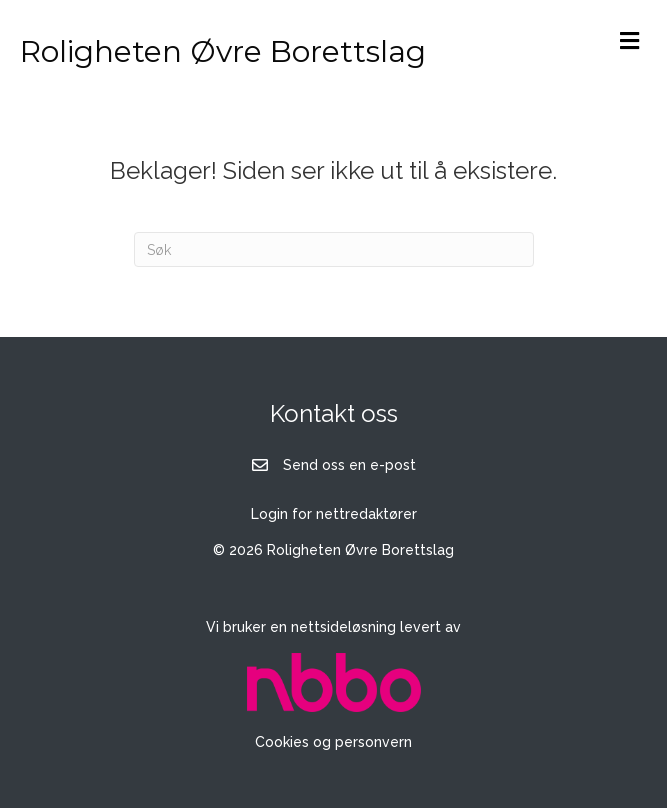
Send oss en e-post (349, 465)
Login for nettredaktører (334, 514)
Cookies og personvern (333, 742)
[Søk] (334, 249)
